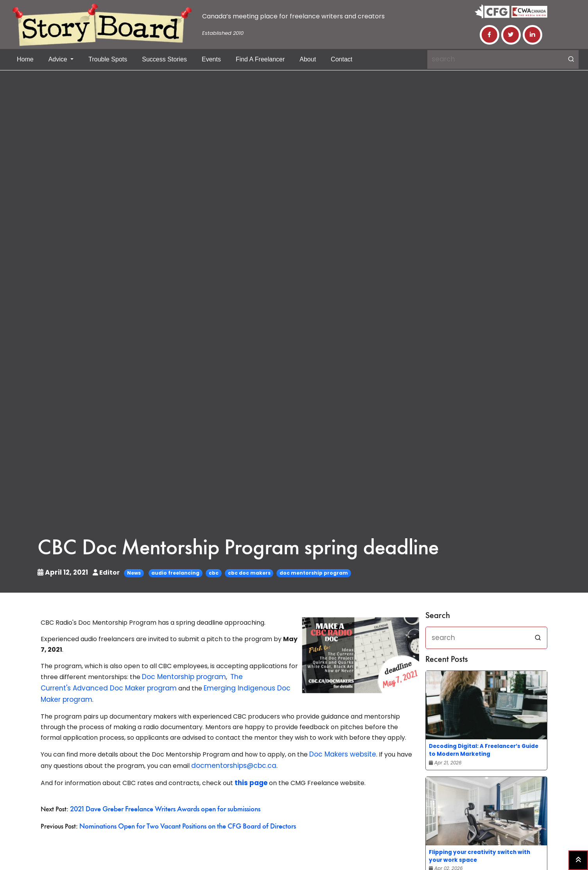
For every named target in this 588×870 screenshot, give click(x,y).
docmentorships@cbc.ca (230, 762)
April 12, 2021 (62, 573)
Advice (59, 59)
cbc (210, 573)
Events (211, 59)
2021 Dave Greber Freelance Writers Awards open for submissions (162, 804)
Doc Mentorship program (181, 677)
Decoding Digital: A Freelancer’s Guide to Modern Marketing (484, 750)
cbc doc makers (246, 573)
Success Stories (164, 59)
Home (25, 59)
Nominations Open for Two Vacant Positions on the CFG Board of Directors (183, 821)
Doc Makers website (341, 752)
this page (250, 779)
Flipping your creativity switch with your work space (480, 856)
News (130, 573)
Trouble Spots (108, 59)
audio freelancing (172, 573)
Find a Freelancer (260, 59)
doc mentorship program (310, 573)
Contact (342, 59)
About (308, 59)
